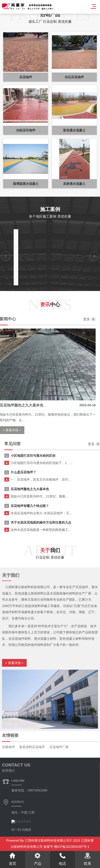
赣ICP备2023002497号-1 (71, 847)
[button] (6, 311)
